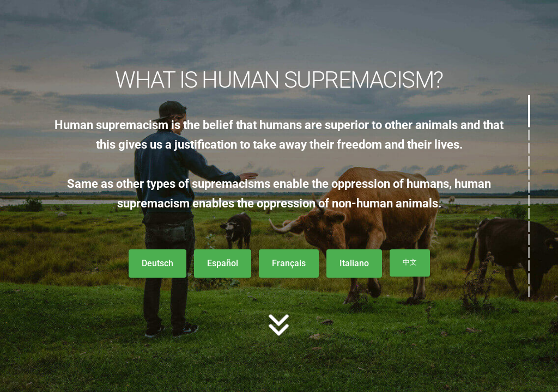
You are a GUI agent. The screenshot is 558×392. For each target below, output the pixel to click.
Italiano (354, 263)
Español (223, 263)
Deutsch (157, 263)
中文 (410, 262)
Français (289, 263)
